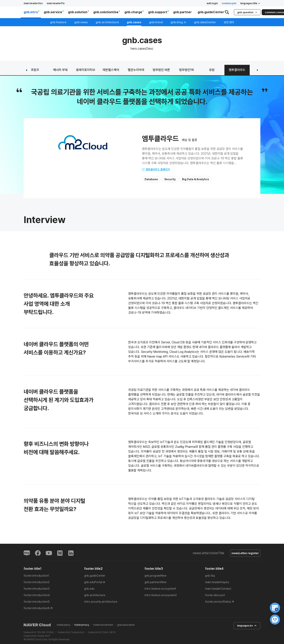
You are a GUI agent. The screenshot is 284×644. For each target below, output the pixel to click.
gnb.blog (178, 22)
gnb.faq (210, 576)
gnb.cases (134, 22)
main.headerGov (33, 3)
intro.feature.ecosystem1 (160, 589)
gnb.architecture (107, 22)
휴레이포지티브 (86, 70)
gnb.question (247, 12)
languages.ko (245, 627)
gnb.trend (156, 22)
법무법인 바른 (161, 70)
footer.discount (215, 596)
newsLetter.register (244, 554)
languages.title (250, 3)
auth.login (212, 3)
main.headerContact (218, 589)
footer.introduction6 (37, 609)
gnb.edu (89, 589)
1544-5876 (109, 633)
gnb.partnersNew (156, 583)
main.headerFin (56, 3)
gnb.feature (58, 22)
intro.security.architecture (101, 602)
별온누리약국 (136, 70)
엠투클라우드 (237, 70)
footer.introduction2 (37, 583)
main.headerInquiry (217, 583)
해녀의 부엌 (60, 70)
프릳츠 (35, 70)
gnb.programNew (156, 576)
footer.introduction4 (37, 596)
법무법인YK (187, 70)
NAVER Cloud (37, 626)
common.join (229, 3)
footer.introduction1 (36, 576)
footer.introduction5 (37, 602)
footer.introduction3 (37, 589)
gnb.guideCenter (95, 576)
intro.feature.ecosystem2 (161, 596)
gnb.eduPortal (93, 583)
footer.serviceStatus (218, 602)
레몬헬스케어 (111, 70)
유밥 (212, 70)
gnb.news (81, 22)
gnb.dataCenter (205, 22)
